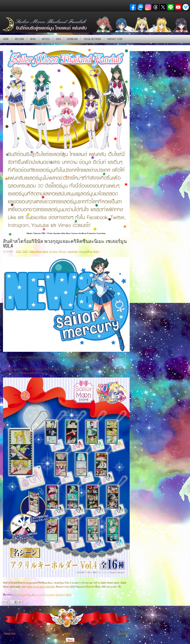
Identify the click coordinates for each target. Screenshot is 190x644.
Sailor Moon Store (39, 252)
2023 (25, 252)
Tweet (62, 641)
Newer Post (10, 633)
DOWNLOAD (72, 39)
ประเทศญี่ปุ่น (85, 252)
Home (6, 39)
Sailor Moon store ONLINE (40, 587)
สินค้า (96, 252)
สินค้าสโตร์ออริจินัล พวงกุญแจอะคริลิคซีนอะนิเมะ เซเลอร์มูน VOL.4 (65, 243)
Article (46, 39)
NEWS (33, 39)
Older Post (123, 633)
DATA (58, 39)
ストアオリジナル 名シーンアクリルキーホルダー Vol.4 (42, 595)
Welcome (19, 39)
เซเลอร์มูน (73, 252)
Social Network (92, 39)
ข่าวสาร (54, 252)
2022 (19, 252)
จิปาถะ (63, 252)
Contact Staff (115, 39)
